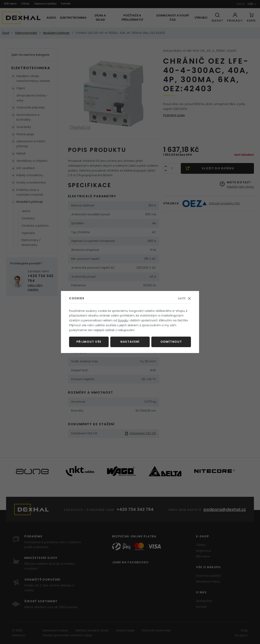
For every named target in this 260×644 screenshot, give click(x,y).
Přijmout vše (89, 342)
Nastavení (130, 342)
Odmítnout (171, 342)
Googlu (123, 320)
